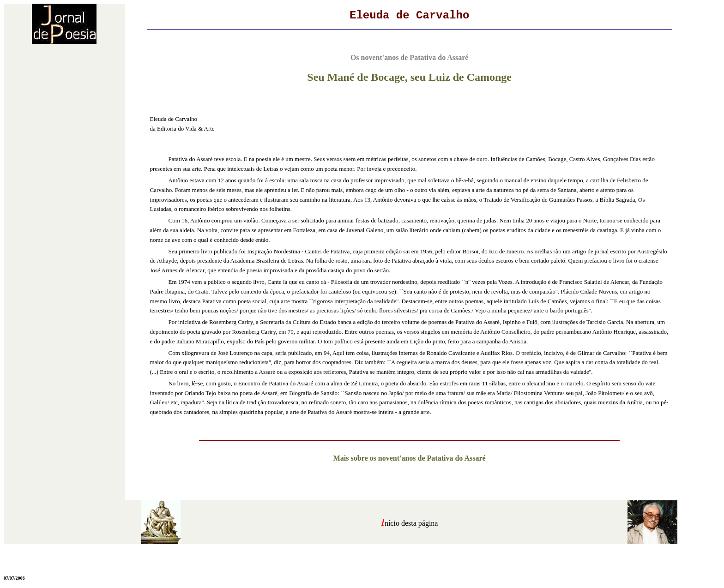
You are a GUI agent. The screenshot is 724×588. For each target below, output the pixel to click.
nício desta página (411, 523)
